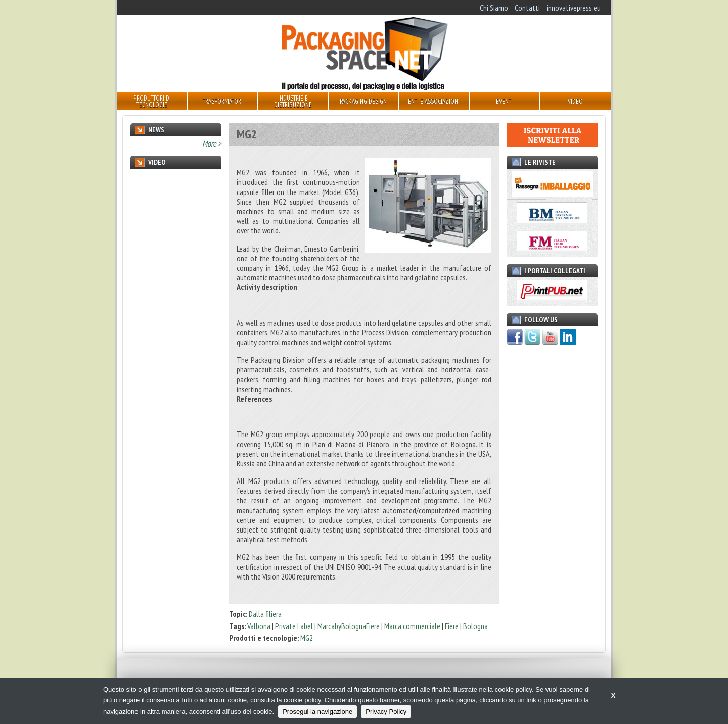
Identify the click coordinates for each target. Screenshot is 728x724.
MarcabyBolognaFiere (349, 626)
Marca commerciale (412, 626)
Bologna (475, 626)
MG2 (307, 638)
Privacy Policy (386, 712)
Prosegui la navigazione (317, 712)
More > (212, 143)
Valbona (259, 626)
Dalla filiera (265, 614)
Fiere (452, 626)
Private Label (294, 626)
